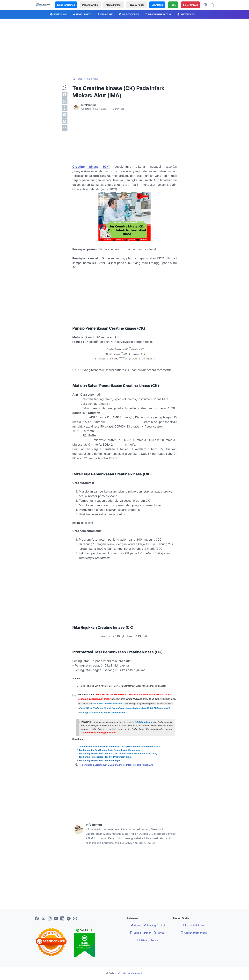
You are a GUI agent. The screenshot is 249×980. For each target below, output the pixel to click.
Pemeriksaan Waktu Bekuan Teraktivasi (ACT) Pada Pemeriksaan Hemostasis (119, 747)
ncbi (105, 189)
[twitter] (65, 101)
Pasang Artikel (90, 5)
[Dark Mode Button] (205, 5)
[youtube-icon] (56, 919)
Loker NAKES (190, 5)
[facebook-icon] (37, 919)
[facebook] (65, 95)
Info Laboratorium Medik (130, 973)
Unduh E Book (194, 925)
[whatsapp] (65, 108)
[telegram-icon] (69, 919)
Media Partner (114, 5)
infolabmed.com (144, 722)
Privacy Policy (137, 5)
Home (136, 925)
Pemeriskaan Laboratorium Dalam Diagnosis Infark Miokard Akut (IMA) (116, 765)
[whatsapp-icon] (75, 919)
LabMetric (157, 5)
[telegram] (65, 115)
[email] (65, 128)
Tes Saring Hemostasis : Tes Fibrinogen (100, 760)
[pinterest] (65, 121)
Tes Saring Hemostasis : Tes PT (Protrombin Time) (105, 757)
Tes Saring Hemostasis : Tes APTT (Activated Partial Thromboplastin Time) (118, 753)
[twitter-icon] (43, 919)
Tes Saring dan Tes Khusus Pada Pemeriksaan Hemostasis (110, 750)
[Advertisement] (124, 48)
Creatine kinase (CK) (91, 167)
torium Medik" (119, 713)
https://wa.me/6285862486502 (108, 703)
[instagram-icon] (50, 919)
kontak (159, 933)
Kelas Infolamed (66, 5)
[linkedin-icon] (62, 919)
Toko (173, 5)
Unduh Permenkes (194, 933)
